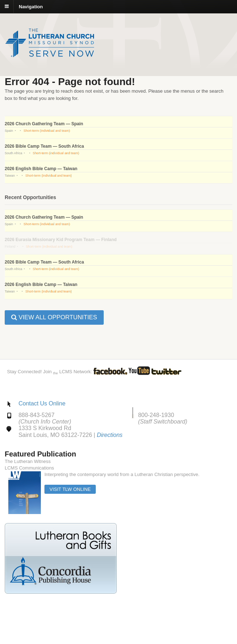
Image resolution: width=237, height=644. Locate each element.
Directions (110, 435)
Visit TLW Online (70, 489)
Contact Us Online (42, 403)
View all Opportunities (54, 317)
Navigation (31, 6)
